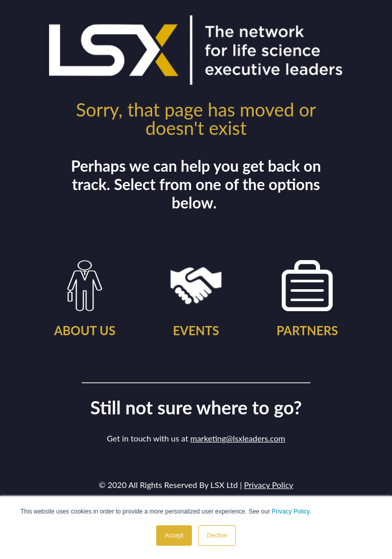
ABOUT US (85, 330)
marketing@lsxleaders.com (238, 438)
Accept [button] (174, 535)
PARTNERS (308, 330)
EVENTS (196, 330)
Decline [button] (217, 535)
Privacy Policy (290, 511)
